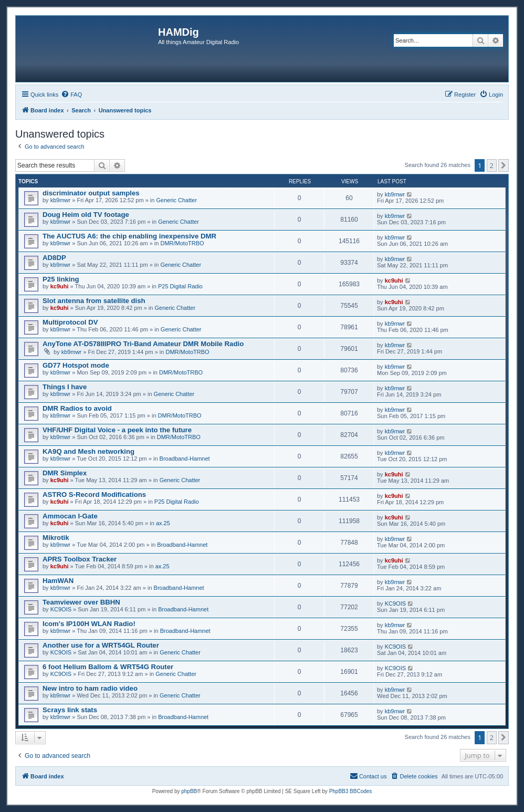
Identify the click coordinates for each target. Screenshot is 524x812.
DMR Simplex (65, 473)
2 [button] (492, 165)
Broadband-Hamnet (185, 459)
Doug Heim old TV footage (86, 215)
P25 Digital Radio (180, 286)
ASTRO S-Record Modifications (94, 495)
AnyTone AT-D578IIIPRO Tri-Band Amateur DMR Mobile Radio (143, 344)
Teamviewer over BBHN (81, 602)
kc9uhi (60, 286)
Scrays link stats (70, 710)
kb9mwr (61, 200)
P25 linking (61, 279)
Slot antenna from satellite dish (94, 301)
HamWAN (58, 581)
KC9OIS (61, 609)
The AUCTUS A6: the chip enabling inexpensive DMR (129, 236)
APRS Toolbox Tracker (80, 559)
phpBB (189, 791)
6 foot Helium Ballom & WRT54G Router (108, 667)
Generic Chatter (176, 200)
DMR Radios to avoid (77, 408)
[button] (504, 165)
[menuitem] (71, 95)
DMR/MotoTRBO (182, 243)
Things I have (65, 387)
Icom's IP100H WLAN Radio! (89, 624)
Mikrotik (56, 538)
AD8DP (54, 258)
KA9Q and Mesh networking (88, 451)
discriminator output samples (91, 193)
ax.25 (163, 523)
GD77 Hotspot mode (76, 365)
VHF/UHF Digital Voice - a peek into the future (117, 430)
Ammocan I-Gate (70, 516)
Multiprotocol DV (70, 322)
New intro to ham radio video (90, 688)
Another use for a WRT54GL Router (101, 645)
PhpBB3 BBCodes (351, 791)
